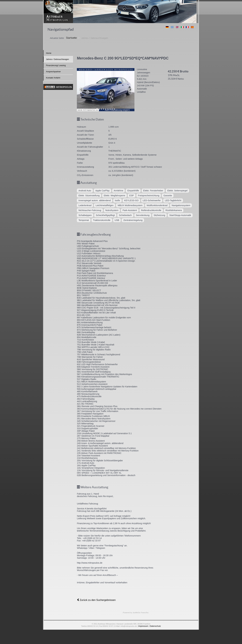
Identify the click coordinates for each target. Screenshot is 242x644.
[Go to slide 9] (114, 109)
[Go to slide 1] (97, 109)
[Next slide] (130, 90)
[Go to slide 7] (110, 109)
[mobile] (58, 87)
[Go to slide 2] (99, 109)
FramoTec (144, 612)
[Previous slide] (81, 90)
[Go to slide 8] (112, 109)
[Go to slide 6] (108, 109)
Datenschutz (155, 625)
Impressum (144, 625)
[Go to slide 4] (104, 109)
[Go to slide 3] (101, 109)
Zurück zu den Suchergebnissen (94, 600)
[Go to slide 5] (106, 109)
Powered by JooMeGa (132, 612)
